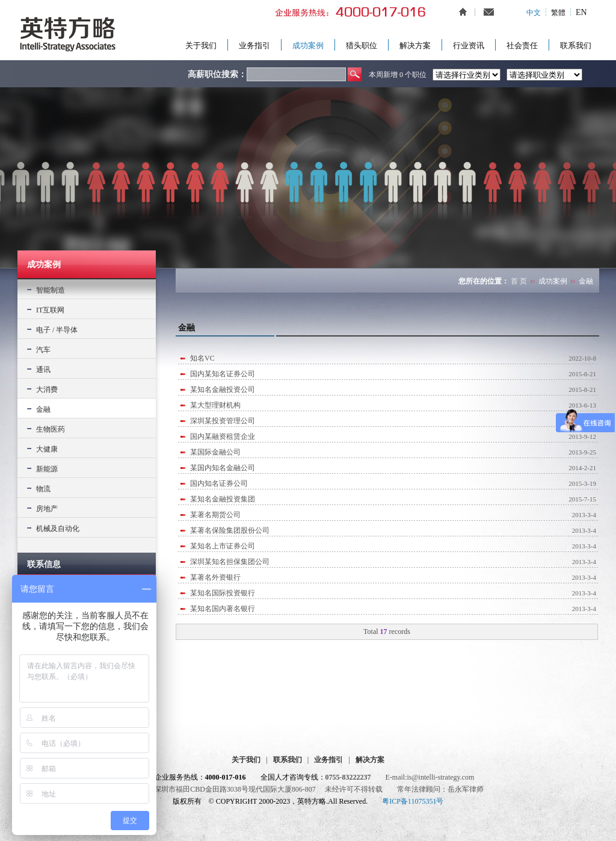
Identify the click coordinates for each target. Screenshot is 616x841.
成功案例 (308, 45)
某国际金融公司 (215, 452)
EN (581, 12)
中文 (534, 13)
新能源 (47, 469)
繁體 (558, 13)
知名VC (202, 358)
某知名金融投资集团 (223, 499)
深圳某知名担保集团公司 (230, 562)
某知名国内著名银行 (223, 609)
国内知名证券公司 (219, 483)
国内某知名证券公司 (223, 374)
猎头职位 (362, 45)
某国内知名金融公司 (223, 468)
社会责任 (522, 45)
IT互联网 (50, 310)
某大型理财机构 (215, 405)
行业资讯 (469, 45)
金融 (43, 409)
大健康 (47, 449)
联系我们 (576, 45)
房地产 (47, 509)
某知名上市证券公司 (223, 546)
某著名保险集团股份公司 (230, 530)
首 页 (519, 281)
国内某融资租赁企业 (223, 436)
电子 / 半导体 (57, 330)
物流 (43, 489)
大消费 (47, 389)
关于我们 (201, 45)
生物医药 (51, 429)
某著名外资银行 (215, 577)
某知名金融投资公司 (223, 389)
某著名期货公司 (215, 515)
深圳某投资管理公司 (223, 421)
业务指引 (254, 45)
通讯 (43, 370)
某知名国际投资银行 (223, 593)
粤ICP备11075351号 (413, 801)
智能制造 (51, 290)
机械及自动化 (58, 529)
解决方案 (415, 45)
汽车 (43, 350)
